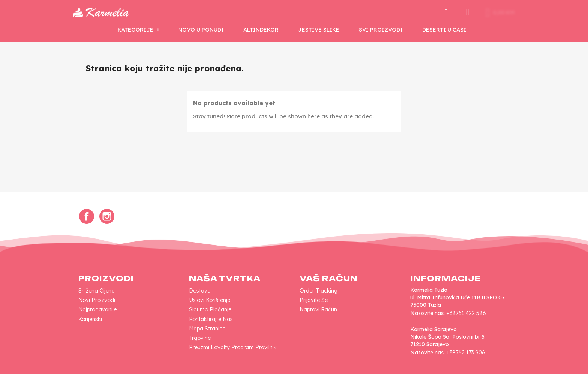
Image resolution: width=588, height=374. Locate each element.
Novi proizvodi (97, 300)
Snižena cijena (97, 291)
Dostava (200, 291)
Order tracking (319, 291)
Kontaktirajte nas (211, 319)
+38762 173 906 (466, 353)
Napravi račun (318, 309)
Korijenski (90, 319)
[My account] (467, 12)
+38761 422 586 (466, 313)
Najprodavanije (97, 309)
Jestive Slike (319, 30)
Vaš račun (329, 278)
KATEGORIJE (138, 30)
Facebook (87, 216)
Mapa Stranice (207, 329)
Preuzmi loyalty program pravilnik (233, 347)
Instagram (107, 216)
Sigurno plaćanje (210, 309)
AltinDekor (261, 30)
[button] (446, 12)
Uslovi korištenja (210, 300)
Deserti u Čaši (444, 30)
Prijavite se (314, 300)
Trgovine (200, 338)
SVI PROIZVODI (381, 30)
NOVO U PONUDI (201, 30)
